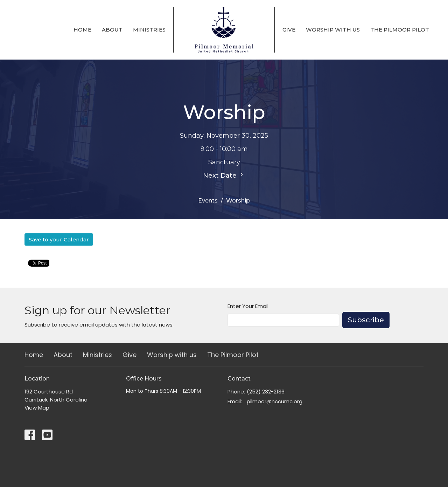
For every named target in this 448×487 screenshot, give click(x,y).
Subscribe (366, 320)
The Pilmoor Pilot (400, 30)
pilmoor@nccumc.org (275, 401)
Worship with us (333, 30)
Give (289, 30)
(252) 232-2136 (266, 392)
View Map (37, 408)
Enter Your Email (248, 306)
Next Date (224, 175)
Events (208, 201)
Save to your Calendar (59, 239)
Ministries (149, 30)
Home (82, 30)
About (112, 30)
